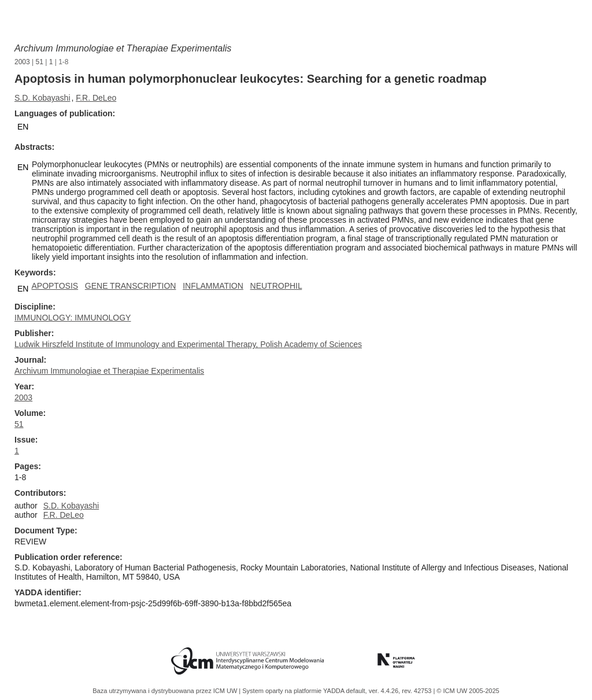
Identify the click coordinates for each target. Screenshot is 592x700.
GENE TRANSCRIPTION (131, 286)
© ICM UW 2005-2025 (468, 691)
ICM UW (226, 691)
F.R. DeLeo (96, 98)
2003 (22, 62)
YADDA (335, 691)
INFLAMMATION (213, 286)
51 (40, 62)
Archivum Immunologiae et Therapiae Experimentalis (123, 48)
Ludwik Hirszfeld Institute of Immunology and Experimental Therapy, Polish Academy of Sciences (188, 344)
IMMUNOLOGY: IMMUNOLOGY (73, 318)
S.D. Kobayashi (42, 98)
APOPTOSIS (55, 286)
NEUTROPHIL (276, 286)
